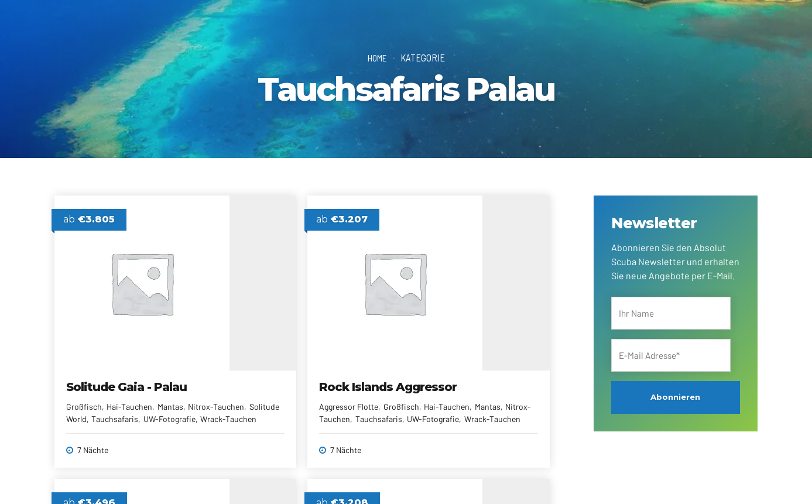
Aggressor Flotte (271, 395)
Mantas (170, 395)
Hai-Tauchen (130, 395)
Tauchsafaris (507, 408)
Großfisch (85, 395)
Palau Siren (450, 376)
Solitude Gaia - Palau (127, 376)
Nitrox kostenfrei (448, 408)
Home (377, 57)
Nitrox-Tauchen (95, 408)
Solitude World (154, 408)
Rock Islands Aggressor (311, 376)
